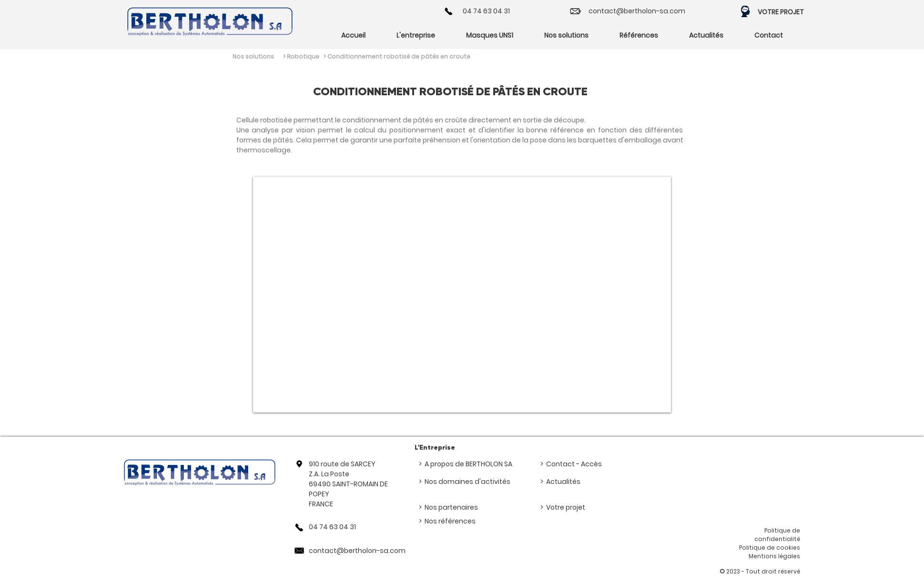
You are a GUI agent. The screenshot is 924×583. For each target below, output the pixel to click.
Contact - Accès (574, 464)
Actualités (563, 482)
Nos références (450, 521)
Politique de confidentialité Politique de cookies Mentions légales (770, 543)
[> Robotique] (312, 57)
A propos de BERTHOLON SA (468, 464)
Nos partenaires (451, 507)
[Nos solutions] (252, 57)
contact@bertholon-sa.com (637, 11)
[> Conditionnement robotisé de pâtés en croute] (401, 57)
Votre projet (566, 507)
